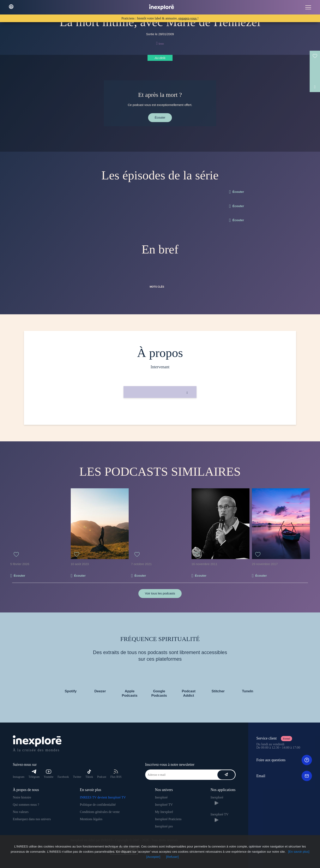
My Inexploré (164, 812)
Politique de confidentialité (98, 805)
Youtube (49, 774)
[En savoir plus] (299, 852)
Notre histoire (22, 797)
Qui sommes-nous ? (26, 805)
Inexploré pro (164, 826)
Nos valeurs (21, 812)
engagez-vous (188, 18)
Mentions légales (91, 819)
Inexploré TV (164, 805)
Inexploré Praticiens (168, 819)
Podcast (102, 777)
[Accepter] (153, 857)
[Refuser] (172, 857)
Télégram (34, 774)
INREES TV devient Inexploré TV (103, 797)
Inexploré (161, 797)
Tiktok (89, 774)
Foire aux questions (284, 760)
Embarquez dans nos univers (32, 819)
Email (284, 776)
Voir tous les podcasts (160, 593)
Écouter (160, 117)
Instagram (19, 777)
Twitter (77, 777)
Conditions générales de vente (100, 812)
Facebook (63, 777)
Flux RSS (116, 774)
